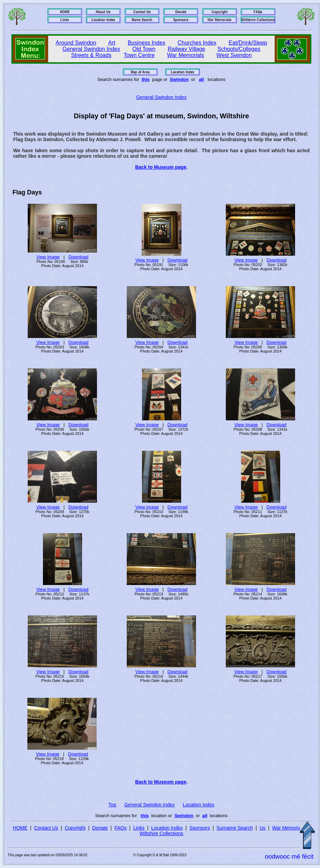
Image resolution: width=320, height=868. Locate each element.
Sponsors (200, 828)
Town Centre (139, 55)
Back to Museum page (161, 167)
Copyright (75, 828)
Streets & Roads (91, 55)
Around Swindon (76, 43)
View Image (48, 257)
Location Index (199, 805)
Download (78, 257)
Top (112, 805)
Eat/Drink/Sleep (248, 43)
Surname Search (235, 828)
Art (112, 43)
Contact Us (46, 828)
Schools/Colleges (239, 49)
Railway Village (186, 49)
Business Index (147, 43)
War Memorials (185, 55)
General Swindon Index (91, 49)
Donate (100, 828)
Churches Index (197, 43)
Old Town (144, 49)
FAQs (120, 828)
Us (262, 828)
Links (139, 828)
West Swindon (234, 55)
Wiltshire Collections (161, 833)
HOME (20, 828)
